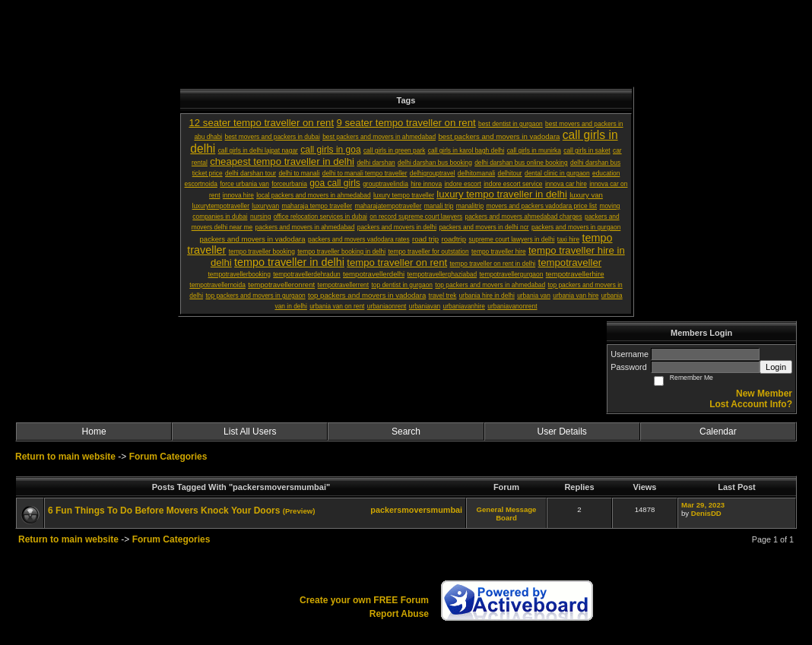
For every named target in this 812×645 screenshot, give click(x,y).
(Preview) (299, 511)
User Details (561, 432)
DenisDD (706, 513)
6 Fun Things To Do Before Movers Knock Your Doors (164, 511)
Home (94, 432)
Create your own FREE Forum (364, 600)
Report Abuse (399, 614)
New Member (764, 394)
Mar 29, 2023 (703, 505)
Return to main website (67, 457)
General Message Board (507, 514)
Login (776, 367)
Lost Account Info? (751, 404)
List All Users (250, 432)
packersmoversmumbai (416, 510)
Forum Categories (168, 457)
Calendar (718, 432)
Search (406, 432)
